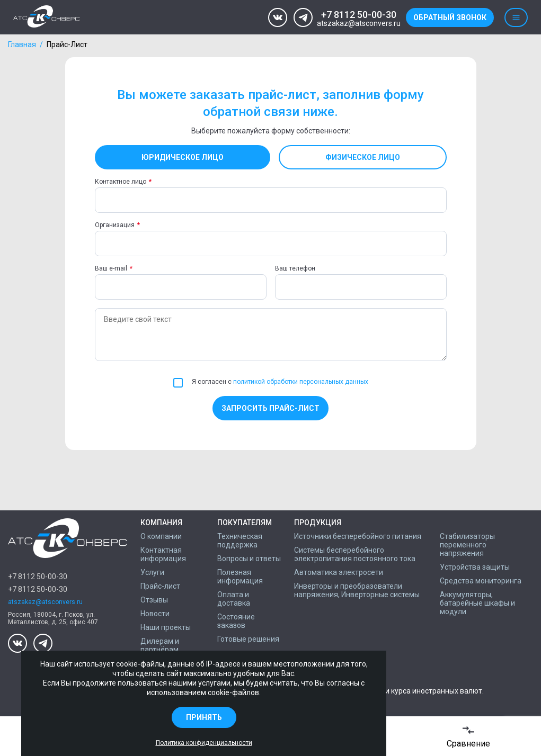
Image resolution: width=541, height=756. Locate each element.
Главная (22, 44)
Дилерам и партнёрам (160, 645)
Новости (155, 614)
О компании (161, 536)
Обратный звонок (450, 17)
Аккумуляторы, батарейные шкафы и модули (477, 603)
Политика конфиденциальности (204, 743)
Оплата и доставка (234, 599)
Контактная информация (163, 554)
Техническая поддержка (240, 541)
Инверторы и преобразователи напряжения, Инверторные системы (357, 590)
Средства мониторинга (481, 581)
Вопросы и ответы (249, 559)
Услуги (152, 572)
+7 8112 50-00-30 (359, 15)
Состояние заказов (236, 621)
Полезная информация (240, 577)
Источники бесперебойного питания (358, 536)
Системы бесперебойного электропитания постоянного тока (355, 554)
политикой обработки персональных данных (301, 382)
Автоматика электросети (339, 572)
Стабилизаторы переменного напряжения (467, 545)
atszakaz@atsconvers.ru (359, 24)
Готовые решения (248, 639)
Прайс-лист (160, 586)
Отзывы (154, 600)
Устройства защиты (475, 567)
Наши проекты (166, 627)
